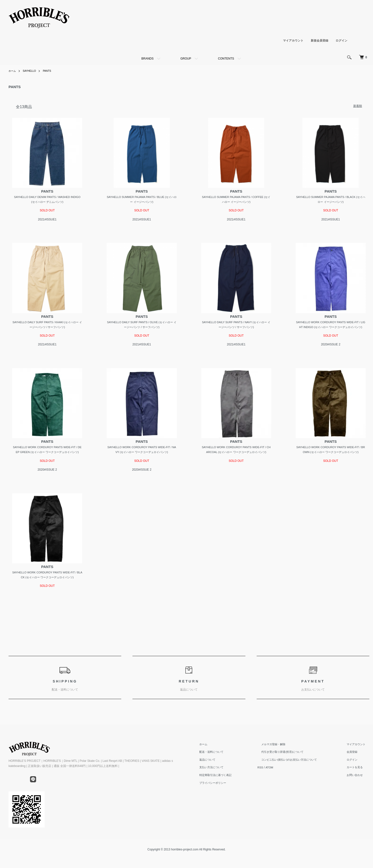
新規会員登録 (320, 40)
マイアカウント (293, 40)
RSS (269, 781)
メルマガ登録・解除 (280, 758)
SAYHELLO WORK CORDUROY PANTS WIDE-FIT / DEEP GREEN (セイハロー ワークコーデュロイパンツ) (47, 459)
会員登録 (355, 765)
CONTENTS (226, 59)
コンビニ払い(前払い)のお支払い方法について (297, 773)
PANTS (51, 71)
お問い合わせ (358, 788)
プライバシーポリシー (224, 796)
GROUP (186, 59)
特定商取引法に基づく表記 (227, 788)
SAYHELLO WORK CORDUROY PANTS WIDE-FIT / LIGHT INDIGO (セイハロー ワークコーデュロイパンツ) (331, 328)
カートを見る (358, 781)
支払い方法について (222, 781)
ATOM (279, 781)
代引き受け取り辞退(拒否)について (289, 765)
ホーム (13, 71)
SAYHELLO (32, 71)
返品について (218, 773)
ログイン (342, 40)
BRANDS (147, 59)
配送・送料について (222, 765)
